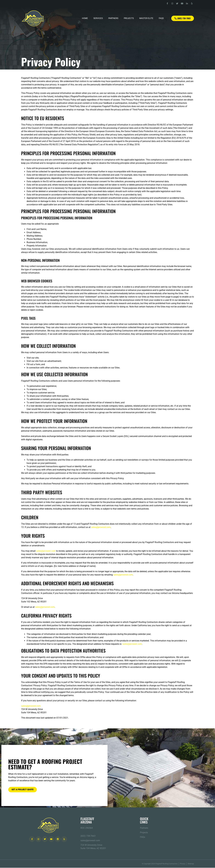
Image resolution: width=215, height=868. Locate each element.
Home (85, 19)
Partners (113, 19)
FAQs (161, 19)
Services (98, 19)
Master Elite (146, 19)
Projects (129, 19)
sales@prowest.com (101, 527)
